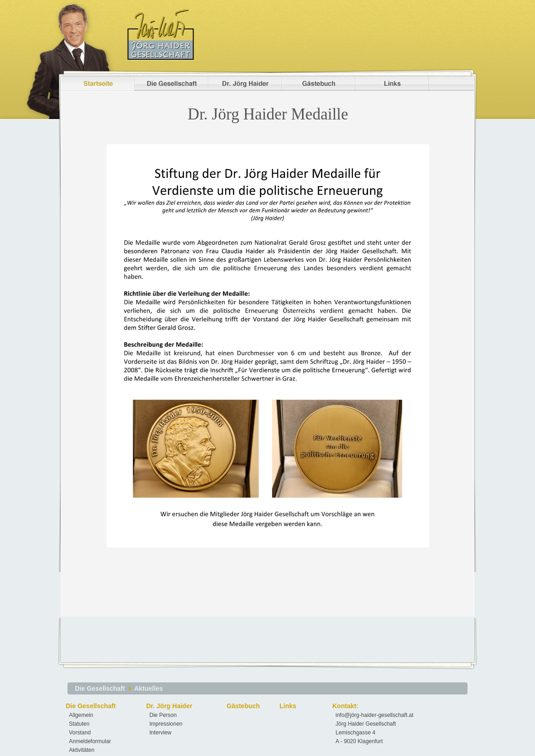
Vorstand (80, 733)
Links (288, 706)
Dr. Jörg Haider (169, 706)
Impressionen (166, 724)
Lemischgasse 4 (356, 733)
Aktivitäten (82, 750)
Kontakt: (345, 706)
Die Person (163, 715)
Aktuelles (148, 688)
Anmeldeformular (90, 741)
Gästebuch (243, 706)
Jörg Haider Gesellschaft (366, 724)
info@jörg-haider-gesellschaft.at (375, 715)
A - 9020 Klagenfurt (359, 741)
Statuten (79, 724)
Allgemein (81, 715)
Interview (160, 733)
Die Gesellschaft (100, 688)
